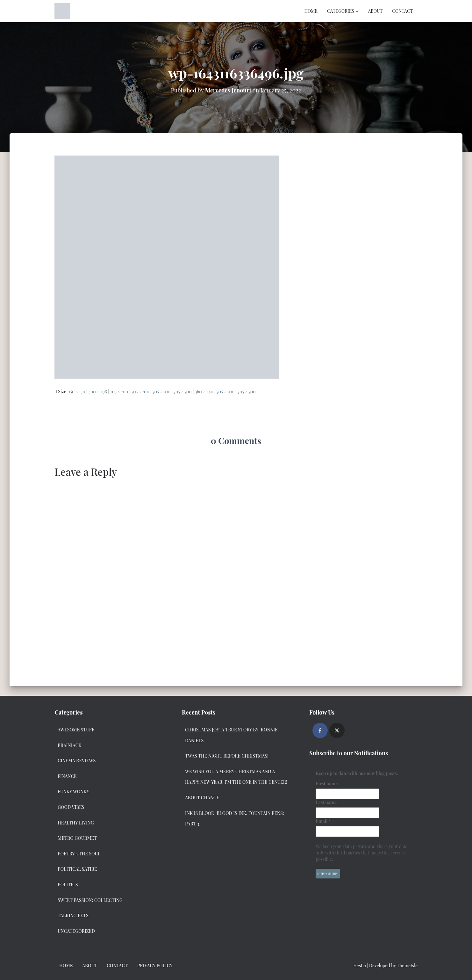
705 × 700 (119, 392)
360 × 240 (204, 392)
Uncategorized (76, 931)
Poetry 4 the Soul (79, 854)
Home (311, 11)
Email (323, 821)
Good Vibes (71, 807)
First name (327, 784)
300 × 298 (98, 392)
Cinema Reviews (77, 761)
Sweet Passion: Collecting (90, 900)
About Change (202, 798)
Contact (402, 11)
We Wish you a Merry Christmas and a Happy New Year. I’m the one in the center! (236, 777)
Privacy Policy (155, 965)
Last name (326, 802)
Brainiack (70, 745)
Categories (343, 11)
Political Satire (77, 869)
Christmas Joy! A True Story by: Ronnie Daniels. (231, 735)
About (375, 11)
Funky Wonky (73, 791)
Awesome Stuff (76, 730)
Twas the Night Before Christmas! (227, 756)
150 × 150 (77, 392)
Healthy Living (76, 823)
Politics (68, 885)
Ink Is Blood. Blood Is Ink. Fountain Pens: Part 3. (235, 819)
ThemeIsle (407, 965)
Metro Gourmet (77, 838)
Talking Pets (73, 915)
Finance (67, 776)
